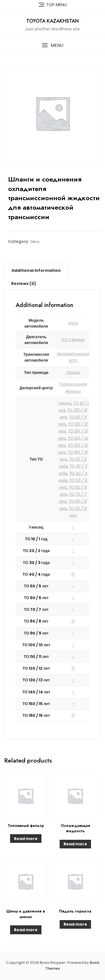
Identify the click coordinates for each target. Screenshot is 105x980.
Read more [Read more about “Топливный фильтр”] (26, 839)
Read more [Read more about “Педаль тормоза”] (75, 924)
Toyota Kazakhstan (53, 21)
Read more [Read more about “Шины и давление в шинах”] (26, 930)
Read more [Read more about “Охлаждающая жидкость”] (75, 844)
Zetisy (35, 242)
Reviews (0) (24, 284)
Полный (73, 372)
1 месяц (64, 403)
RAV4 (73, 323)
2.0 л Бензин (73, 340)
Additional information (36, 270)
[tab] (36, 270)
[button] (53, 45)
